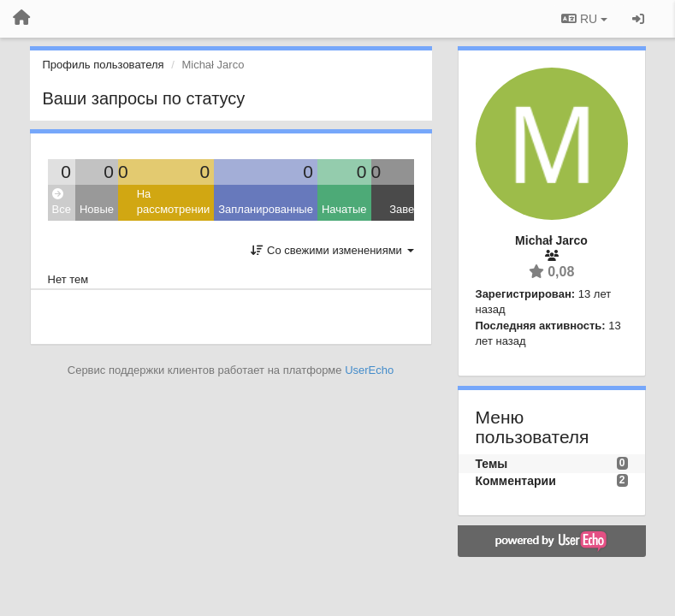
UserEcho (369, 370)
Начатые (344, 209)
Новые (97, 209)
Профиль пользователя (104, 65)
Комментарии (516, 481)
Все (62, 202)
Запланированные (266, 209)
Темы (492, 464)
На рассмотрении (173, 202)
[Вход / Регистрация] (638, 19)
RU (584, 19)
